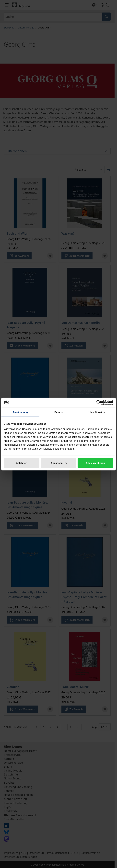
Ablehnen (22, 463)
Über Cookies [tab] (97, 412)
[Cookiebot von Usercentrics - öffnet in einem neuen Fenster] (99, 402)
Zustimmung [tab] (20, 412)
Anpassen (59, 463)
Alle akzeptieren (95, 463)
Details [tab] (59, 412)
